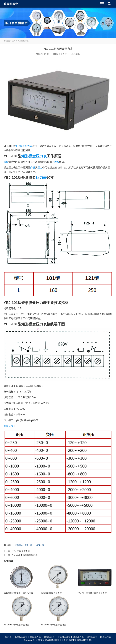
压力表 (15, 41)
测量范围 (8, 426)
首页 (7, 41)
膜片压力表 (92, 637)
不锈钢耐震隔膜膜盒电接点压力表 (52, 640)
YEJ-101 (40, 545)
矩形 (18, 146)
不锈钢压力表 (64, 637)
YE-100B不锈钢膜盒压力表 (25, 555)
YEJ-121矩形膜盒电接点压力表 (92, 593)
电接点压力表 (21, 637)
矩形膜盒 (29, 156)
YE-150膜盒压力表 (21, 551)
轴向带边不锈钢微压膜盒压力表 (18, 593)
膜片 (57, 162)
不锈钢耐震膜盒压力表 (51, 593)
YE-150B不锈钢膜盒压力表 (16, 625)
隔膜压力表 (35, 637)
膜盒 (6, 162)
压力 (40, 168)
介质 (33, 168)
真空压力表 (78, 637)
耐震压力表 (106, 637)
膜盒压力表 (24, 41)
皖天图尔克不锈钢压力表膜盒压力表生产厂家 (11, 4)
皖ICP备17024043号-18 (80, 640)
